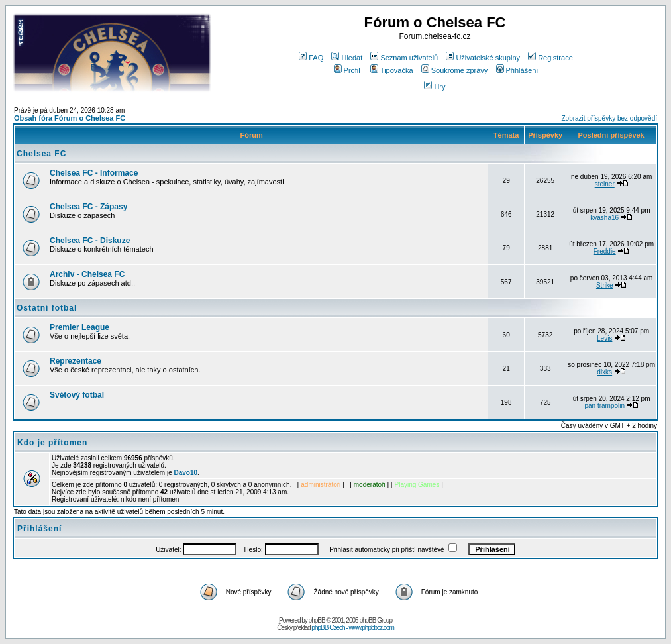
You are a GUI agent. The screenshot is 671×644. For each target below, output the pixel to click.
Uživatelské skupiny (483, 58)
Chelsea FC (41, 154)
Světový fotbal (77, 395)
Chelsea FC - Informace (94, 173)
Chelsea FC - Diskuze (90, 241)
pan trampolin (604, 406)
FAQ (311, 58)
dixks (604, 372)
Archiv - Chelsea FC (87, 274)
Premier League (79, 327)
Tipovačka (392, 70)
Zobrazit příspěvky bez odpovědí (609, 118)
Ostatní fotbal (47, 308)
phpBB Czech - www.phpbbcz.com (352, 628)
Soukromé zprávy (455, 70)
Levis (604, 338)
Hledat (347, 58)
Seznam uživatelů (404, 58)
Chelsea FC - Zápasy (88, 207)
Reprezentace (76, 361)
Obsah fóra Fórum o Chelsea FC (70, 118)
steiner (605, 184)
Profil (347, 70)
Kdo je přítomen (52, 443)
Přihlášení (517, 70)
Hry (435, 87)
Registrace (550, 58)
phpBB (317, 620)
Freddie (605, 251)
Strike (605, 285)
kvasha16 (604, 218)
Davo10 (186, 473)
